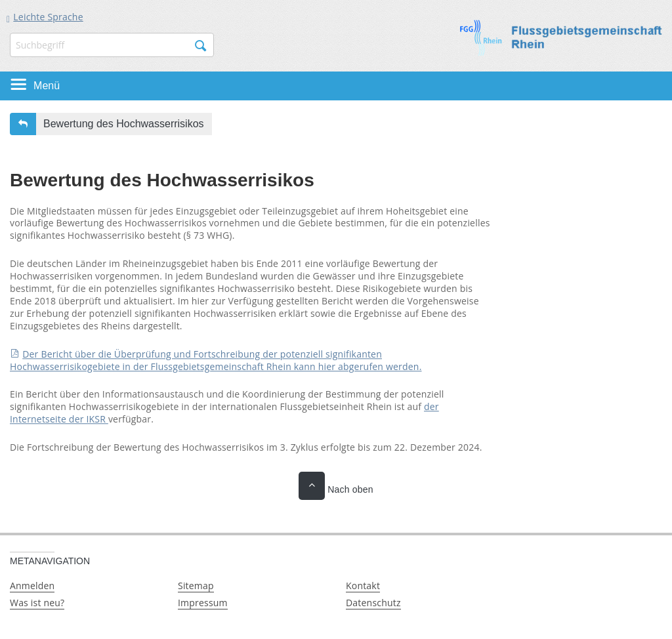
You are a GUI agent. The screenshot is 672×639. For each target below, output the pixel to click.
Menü (47, 86)
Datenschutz (373, 603)
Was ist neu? (37, 603)
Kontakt (363, 586)
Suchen (201, 46)
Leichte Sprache (48, 17)
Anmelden (32, 586)
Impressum (203, 603)
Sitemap (196, 586)
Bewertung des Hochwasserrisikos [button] (124, 124)
